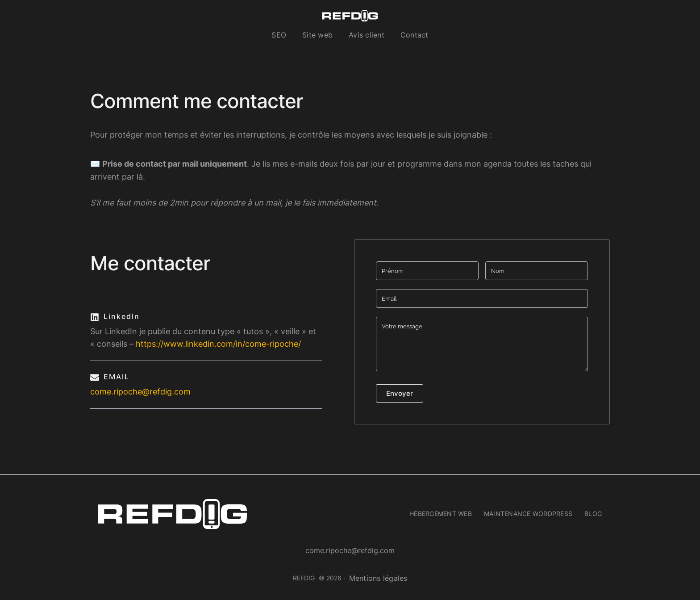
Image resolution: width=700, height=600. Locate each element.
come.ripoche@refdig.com (140, 392)
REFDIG (304, 578)
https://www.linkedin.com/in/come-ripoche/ (218, 344)
